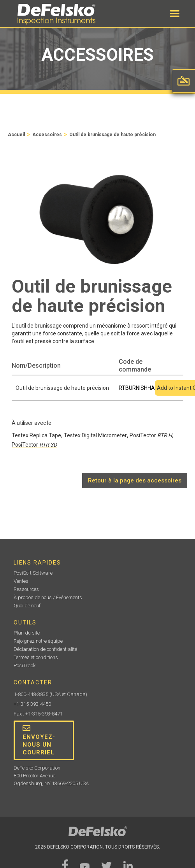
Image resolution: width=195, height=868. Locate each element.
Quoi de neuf (27, 606)
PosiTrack (25, 665)
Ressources (26, 589)
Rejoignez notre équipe (38, 641)
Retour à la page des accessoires (135, 480)
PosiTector (151, 435)
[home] (54, 14)
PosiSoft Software (33, 573)
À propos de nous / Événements (48, 597)
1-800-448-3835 (31, 694)
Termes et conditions (36, 657)
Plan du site (27, 633)
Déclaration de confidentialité (45, 649)
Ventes (21, 581)
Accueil (16, 135)
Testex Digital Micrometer (95, 435)
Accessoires (47, 135)
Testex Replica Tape (36, 435)
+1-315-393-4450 (32, 704)
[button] (175, 14)
